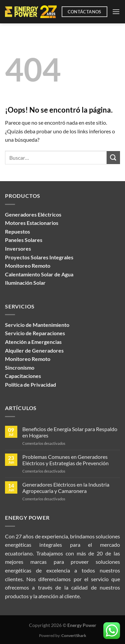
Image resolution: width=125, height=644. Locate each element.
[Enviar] (113, 158)
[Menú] (116, 12)
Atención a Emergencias (33, 342)
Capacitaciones (23, 376)
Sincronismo (20, 367)
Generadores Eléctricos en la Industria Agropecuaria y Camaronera (66, 488)
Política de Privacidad (30, 384)
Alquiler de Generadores (34, 350)
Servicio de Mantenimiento (37, 325)
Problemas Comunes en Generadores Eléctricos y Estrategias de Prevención (65, 460)
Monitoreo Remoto (28, 359)
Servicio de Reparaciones (35, 333)
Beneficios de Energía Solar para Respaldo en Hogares (70, 432)
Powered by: (63, 635)
